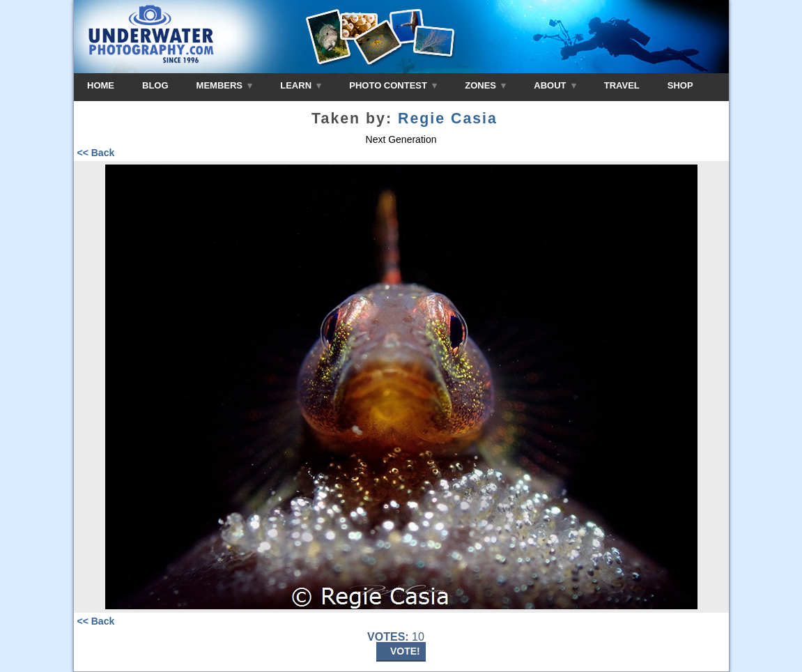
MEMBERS (225, 85)
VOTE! (405, 651)
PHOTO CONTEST (393, 85)
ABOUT (555, 85)
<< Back (96, 153)
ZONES (485, 85)
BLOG (155, 85)
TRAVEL (622, 85)
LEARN (301, 85)
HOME (101, 85)
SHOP (680, 85)
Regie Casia (448, 119)
